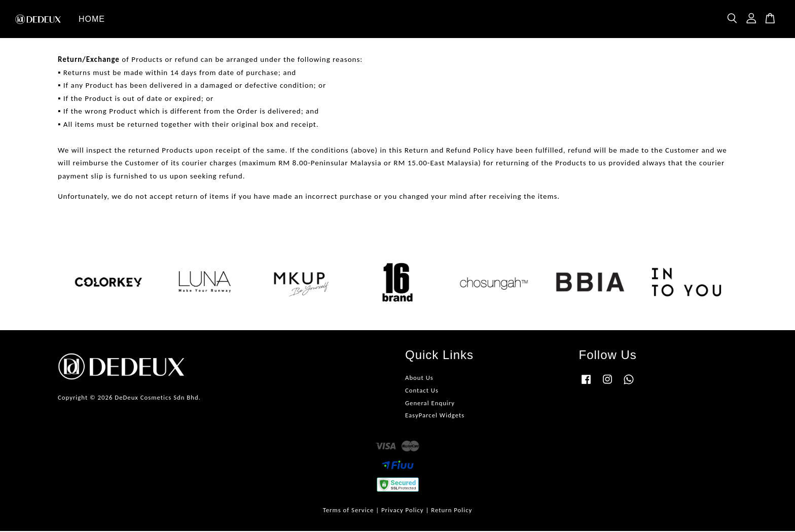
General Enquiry (430, 404)
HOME (92, 20)
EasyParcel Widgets (435, 417)
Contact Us (422, 391)
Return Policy (451, 511)
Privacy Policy (403, 511)
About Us (419, 379)
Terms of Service (349, 511)
